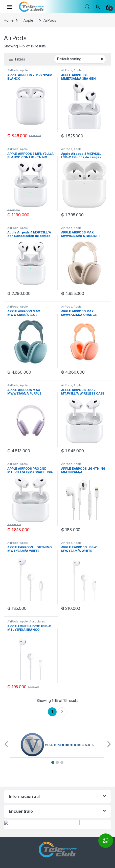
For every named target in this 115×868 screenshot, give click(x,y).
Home (9, 20)
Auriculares (37, 621)
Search (87, 7)
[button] (53, 762)
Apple (28, 20)
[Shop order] (80, 59)
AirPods (13, 70)
